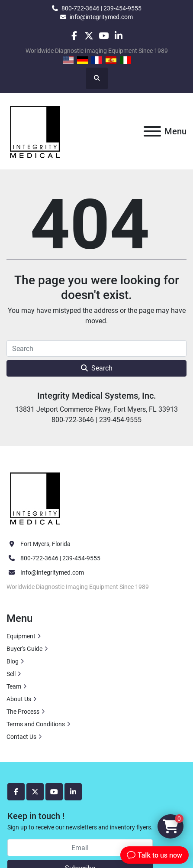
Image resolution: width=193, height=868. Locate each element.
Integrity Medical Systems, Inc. (97, 396)
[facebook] (74, 36)
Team (14, 686)
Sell (11, 674)
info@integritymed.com (101, 17)
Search (97, 368)
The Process (23, 712)
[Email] (80, 848)
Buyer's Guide (24, 649)
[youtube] (104, 36)
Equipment (21, 636)
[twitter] (89, 36)
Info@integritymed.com (52, 572)
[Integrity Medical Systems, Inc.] (35, 497)
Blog (13, 661)
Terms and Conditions (36, 724)
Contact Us (21, 737)
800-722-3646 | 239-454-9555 (101, 8)
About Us (19, 699)
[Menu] (152, 131)
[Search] (96, 348)
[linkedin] (118, 36)
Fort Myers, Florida (45, 544)
